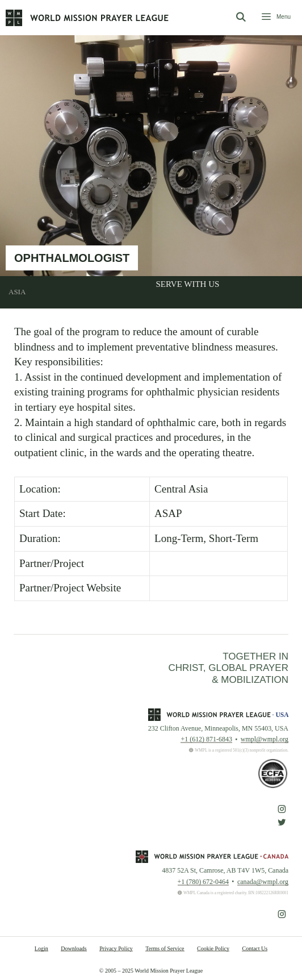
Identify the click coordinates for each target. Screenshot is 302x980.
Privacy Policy (116, 948)
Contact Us (255, 948)
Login (41, 948)
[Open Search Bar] (240, 18)
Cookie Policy (213, 948)
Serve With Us (188, 284)
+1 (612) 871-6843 (206, 739)
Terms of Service (165, 948)
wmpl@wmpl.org (265, 739)
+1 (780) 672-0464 (203, 882)
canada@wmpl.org (263, 882)
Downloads (74, 948)
